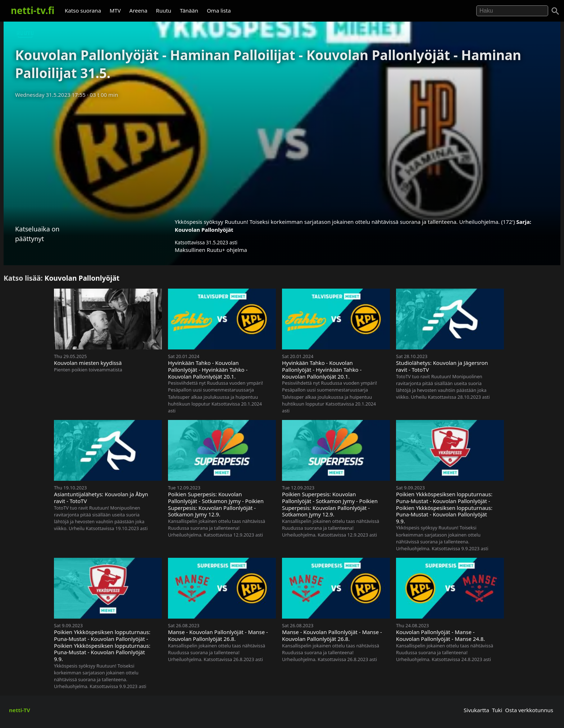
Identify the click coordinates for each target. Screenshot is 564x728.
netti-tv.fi (33, 10)
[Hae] (512, 11)
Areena (138, 10)
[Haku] (555, 11)
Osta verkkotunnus (529, 710)
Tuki (497, 710)
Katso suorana (83, 10)
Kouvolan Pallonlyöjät (204, 230)
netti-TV (20, 710)
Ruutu (164, 10)
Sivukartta (476, 710)
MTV (115, 10)
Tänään (189, 10)
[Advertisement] (282, 156)
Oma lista (219, 10)
